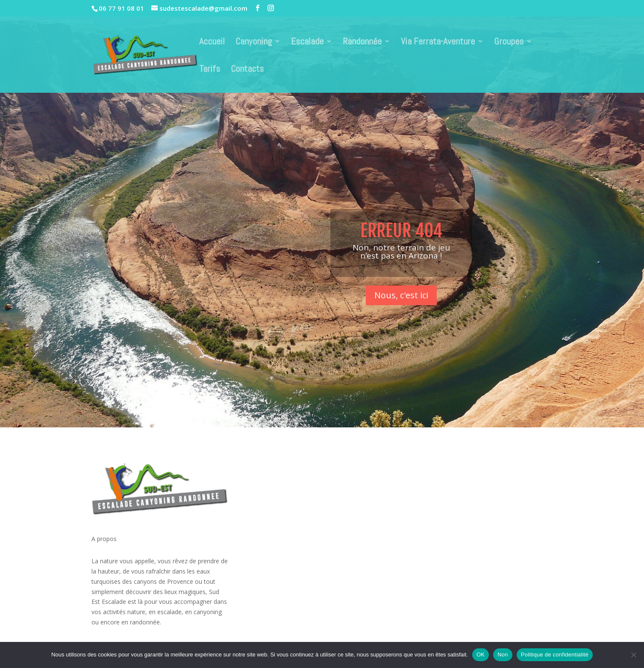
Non (503, 655)
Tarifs (210, 70)
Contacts (247, 70)
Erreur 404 (401, 242)
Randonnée (362, 43)
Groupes (509, 43)
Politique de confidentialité (555, 655)
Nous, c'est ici (401, 307)
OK (481, 655)
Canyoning (254, 43)
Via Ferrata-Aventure (438, 43)
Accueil (212, 43)
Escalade (307, 43)
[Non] (633, 655)
